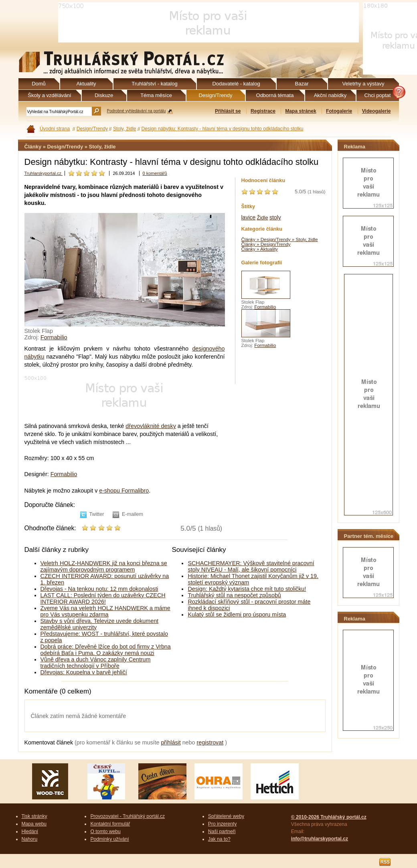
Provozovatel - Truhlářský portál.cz (128, 816)
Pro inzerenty (222, 824)
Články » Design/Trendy (266, 244)
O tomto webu (105, 831)
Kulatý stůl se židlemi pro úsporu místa (237, 614)
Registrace (263, 111)
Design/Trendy (92, 129)
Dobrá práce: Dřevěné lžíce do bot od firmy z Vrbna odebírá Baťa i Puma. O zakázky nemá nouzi (106, 650)
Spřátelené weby (226, 816)
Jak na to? (219, 839)
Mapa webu (34, 824)
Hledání (30, 831)
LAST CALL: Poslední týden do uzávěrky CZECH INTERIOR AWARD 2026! (103, 598)
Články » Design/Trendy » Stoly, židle (280, 239)
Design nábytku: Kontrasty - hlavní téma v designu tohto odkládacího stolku (223, 129)
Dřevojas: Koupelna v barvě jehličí (84, 672)
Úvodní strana (55, 129)
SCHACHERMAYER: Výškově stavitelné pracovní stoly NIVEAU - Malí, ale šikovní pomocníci (251, 566)
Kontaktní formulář (110, 824)
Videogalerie (377, 111)
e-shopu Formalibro (124, 491)
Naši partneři (222, 831)
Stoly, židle (125, 129)
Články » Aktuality (260, 249)
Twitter (97, 514)
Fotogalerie (339, 111)
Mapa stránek (301, 111)
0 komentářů (155, 173)
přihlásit (171, 742)
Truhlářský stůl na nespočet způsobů (234, 595)
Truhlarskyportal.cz (44, 173)
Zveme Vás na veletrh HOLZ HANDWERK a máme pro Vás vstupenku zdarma (105, 611)
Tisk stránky (34, 816)
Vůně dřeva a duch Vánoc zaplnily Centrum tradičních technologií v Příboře (96, 663)
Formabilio (54, 337)
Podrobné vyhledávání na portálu (137, 111)
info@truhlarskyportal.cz (320, 839)
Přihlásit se (228, 111)
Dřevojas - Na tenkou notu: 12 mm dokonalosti (99, 589)
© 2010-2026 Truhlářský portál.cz (329, 817)
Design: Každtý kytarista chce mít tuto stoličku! (247, 589)
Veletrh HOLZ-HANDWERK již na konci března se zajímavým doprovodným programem (104, 566)
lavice (249, 217)
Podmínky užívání (109, 839)
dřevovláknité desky (151, 426)
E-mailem (133, 514)
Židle (263, 218)
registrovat (210, 742)
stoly (275, 217)
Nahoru (30, 839)
